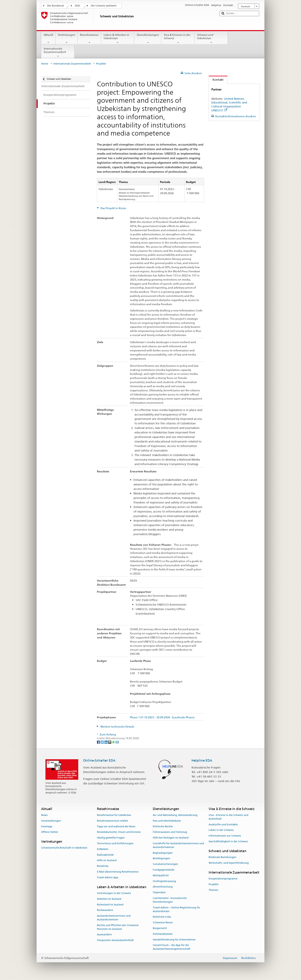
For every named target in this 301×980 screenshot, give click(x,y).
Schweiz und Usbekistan (211, 39)
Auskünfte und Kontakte (223, 824)
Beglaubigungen (163, 853)
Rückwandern (105, 910)
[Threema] (110, 742)
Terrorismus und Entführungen (115, 843)
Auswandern (104, 935)
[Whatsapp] (114, 742)
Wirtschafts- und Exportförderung (229, 863)
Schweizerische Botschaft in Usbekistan (64, 848)
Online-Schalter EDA (99, 760)
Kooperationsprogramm (223, 879)
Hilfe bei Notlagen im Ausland (171, 838)
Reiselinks (103, 866)
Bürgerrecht (160, 928)
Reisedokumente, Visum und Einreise (119, 832)
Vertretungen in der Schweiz (114, 893)
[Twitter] (103, 742)
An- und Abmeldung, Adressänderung (175, 815)
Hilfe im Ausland (107, 860)
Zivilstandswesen (163, 934)
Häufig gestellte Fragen (111, 838)
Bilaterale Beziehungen (222, 857)
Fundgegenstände (163, 870)
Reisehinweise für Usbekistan (114, 815)
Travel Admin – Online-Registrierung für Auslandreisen (176, 909)
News (44, 815)
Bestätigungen (161, 859)
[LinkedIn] (106, 742)
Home (45, 64)
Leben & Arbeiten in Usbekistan (118, 39)
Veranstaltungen (51, 821)
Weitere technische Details (117, 727)
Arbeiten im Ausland (109, 899)
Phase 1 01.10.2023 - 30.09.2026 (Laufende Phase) (162, 717)
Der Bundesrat (56, 6)
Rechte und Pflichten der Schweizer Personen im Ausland (118, 927)
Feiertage (47, 826)
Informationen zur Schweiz (225, 836)
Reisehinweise (89, 39)
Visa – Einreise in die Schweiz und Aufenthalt (228, 817)
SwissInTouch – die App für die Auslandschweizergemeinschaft (172, 947)
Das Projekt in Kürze (113, 208)
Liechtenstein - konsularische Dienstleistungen (170, 900)
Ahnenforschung (163, 887)
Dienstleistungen (148, 39)
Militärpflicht (161, 875)
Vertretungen (67, 39)
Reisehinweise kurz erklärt (112, 821)
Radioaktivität (105, 855)
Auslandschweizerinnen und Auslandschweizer (114, 918)
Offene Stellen (50, 832)
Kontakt (216, 80)
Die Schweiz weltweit (104, 6)
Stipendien (159, 893)
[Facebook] (99, 742)
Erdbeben (103, 849)
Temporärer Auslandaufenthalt (115, 940)
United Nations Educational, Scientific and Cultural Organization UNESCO (229, 105)
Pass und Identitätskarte (167, 821)
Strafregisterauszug (164, 881)
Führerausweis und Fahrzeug (170, 832)
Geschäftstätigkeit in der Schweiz (228, 841)
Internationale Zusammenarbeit (58, 52)
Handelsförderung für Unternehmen (174, 940)
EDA (77, 6)
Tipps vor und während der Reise (116, 826)
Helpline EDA (202, 760)
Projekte (214, 884)
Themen (213, 890)
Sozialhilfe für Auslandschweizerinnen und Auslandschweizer (178, 845)
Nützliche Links (162, 917)
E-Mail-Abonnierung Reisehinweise (118, 872)
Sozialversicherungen (165, 864)
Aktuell (48, 39)
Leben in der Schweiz (221, 830)
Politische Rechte (163, 826)
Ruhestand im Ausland (110, 905)
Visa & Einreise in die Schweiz (178, 39)
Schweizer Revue (163, 922)
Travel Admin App (108, 877)
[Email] (117, 742)
